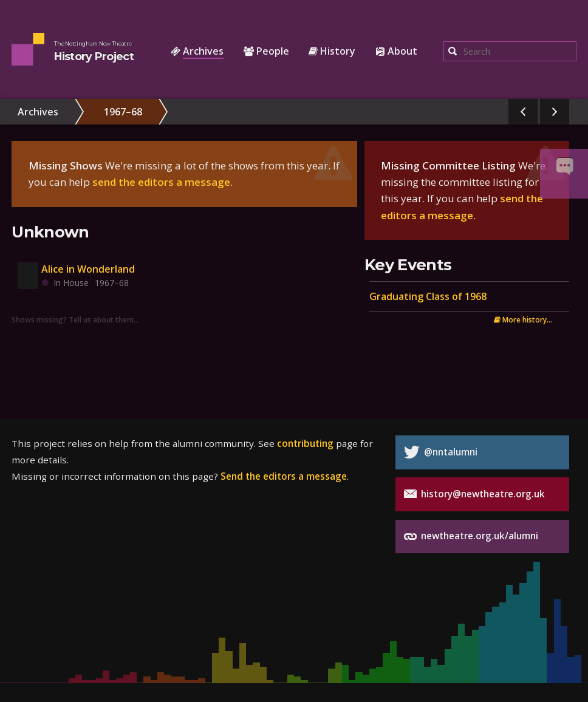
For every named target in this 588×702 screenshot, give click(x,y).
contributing (305, 443)
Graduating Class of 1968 (428, 296)
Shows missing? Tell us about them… (75, 319)
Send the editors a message (284, 476)
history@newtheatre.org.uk (474, 494)
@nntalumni (441, 452)
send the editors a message (161, 182)
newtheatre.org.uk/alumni (471, 537)
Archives (38, 112)
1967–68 (123, 112)
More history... (523, 319)
